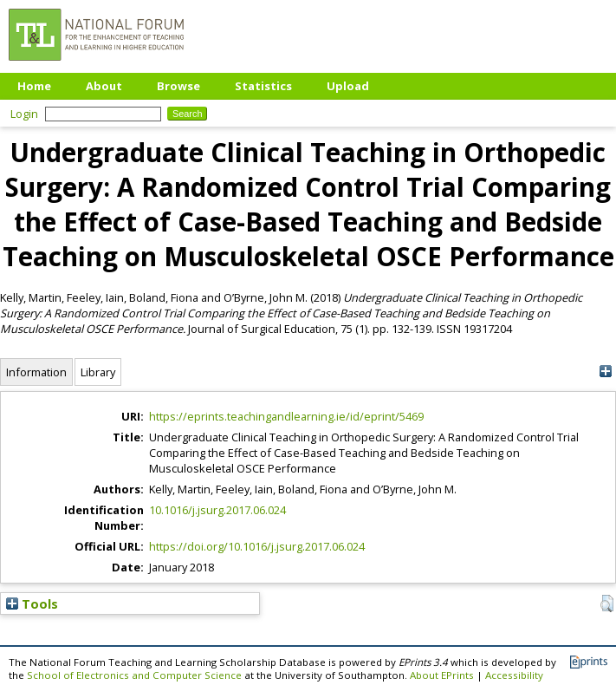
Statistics (263, 86)
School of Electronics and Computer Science (134, 675)
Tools (32, 603)
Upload (348, 86)
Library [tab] (98, 372)
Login (24, 114)
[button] (607, 603)
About (104, 86)
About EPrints (442, 675)
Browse (178, 86)
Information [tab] (36, 372)
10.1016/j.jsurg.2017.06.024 (217, 510)
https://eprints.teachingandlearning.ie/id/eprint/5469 (286, 416)
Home (34, 86)
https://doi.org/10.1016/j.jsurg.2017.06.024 (257, 546)
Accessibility (514, 675)
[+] (605, 372)
